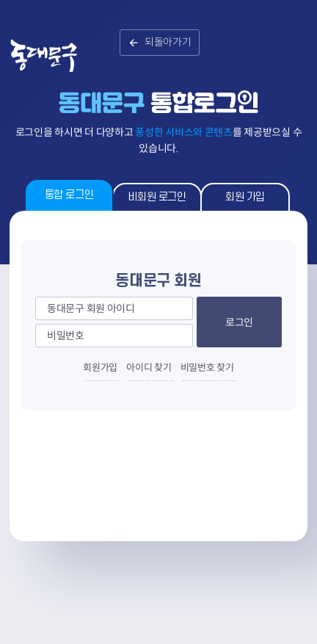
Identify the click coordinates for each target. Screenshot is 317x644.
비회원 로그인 (157, 197)
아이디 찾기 (149, 368)
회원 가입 (245, 197)
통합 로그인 (69, 195)
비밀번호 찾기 (207, 368)
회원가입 (100, 368)
